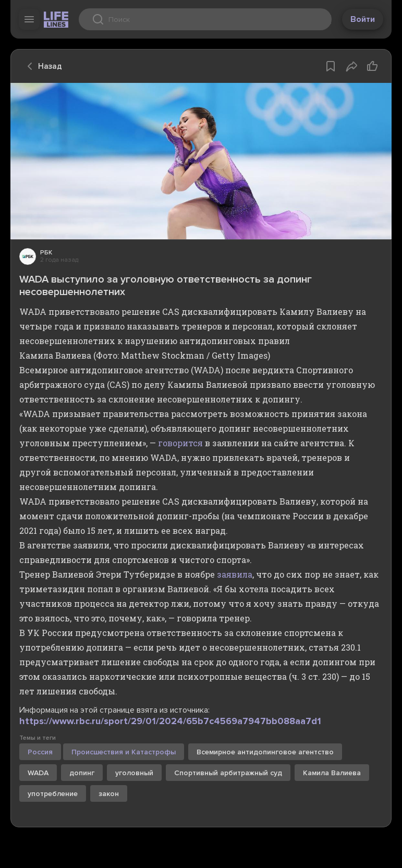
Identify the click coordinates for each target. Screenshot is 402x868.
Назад (42, 66)
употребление (53, 794)
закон (109, 794)
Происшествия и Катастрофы (124, 752)
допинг (82, 773)
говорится (180, 443)
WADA (38, 773)
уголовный (134, 773)
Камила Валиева (332, 773)
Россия (40, 752)
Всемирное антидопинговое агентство (265, 752)
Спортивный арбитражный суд (228, 773)
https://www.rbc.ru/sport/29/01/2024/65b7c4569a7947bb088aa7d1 (170, 721)
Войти (363, 19)
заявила (235, 574)
